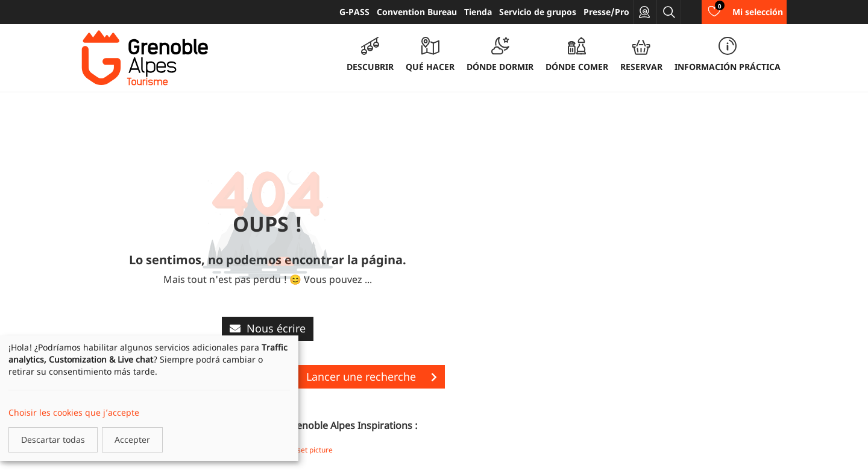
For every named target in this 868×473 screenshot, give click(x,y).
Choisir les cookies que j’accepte (74, 412)
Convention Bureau (417, 12)
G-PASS (354, 12)
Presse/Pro (606, 12)
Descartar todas (53, 440)
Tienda (478, 12)
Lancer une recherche (372, 376)
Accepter (132, 440)
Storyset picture (306, 450)
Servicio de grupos (538, 12)
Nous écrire (268, 328)
